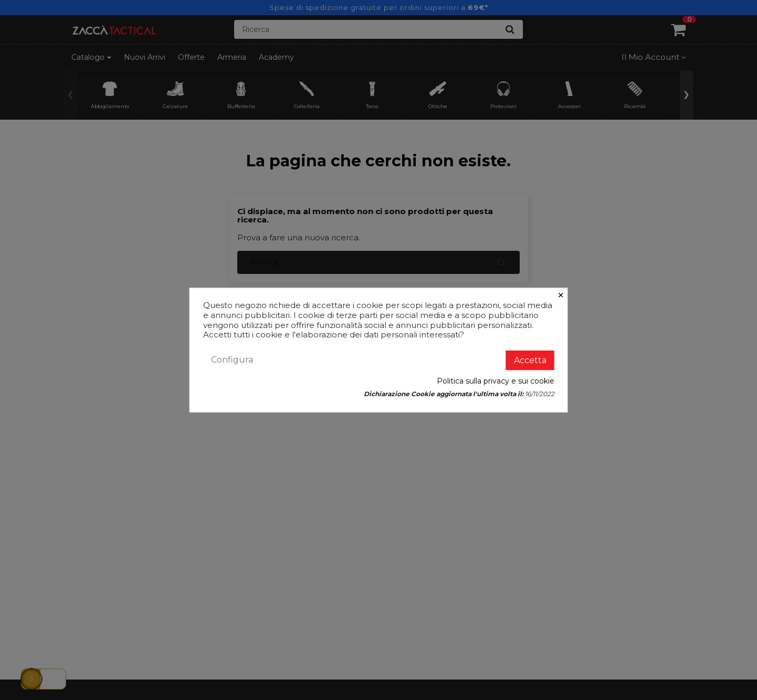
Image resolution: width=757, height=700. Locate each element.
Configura (232, 360)
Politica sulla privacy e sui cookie (496, 381)
